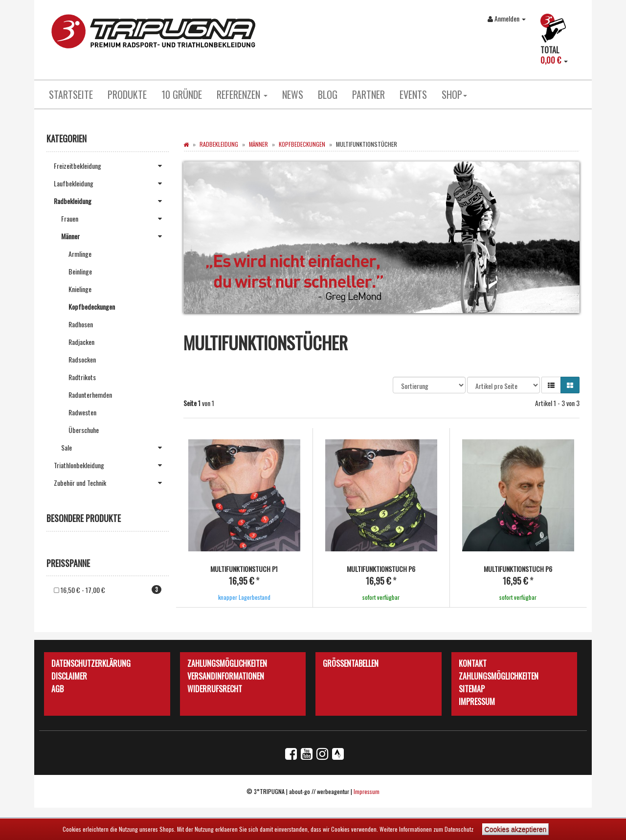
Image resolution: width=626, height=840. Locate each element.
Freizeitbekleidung (111, 166)
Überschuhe (84, 430)
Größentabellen (351, 663)
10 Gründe (182, 94)
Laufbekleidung (111, 183)
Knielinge (80, 289)
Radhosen (81, 324)
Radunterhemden (90, 395)
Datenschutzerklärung (91, 663)
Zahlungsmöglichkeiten (227, 663)
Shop (454, 94)
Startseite (71, 94)
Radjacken (81, 342)
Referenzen (242, 94)
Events (413, 94)
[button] (551, 385)
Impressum (477, 701)
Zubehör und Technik (111, 483)
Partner (369, 94)
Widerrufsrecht (215, 688)
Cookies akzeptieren (516, 829)
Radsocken (82, 359)
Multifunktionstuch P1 (244, 569)
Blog (328, 94)
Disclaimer (69, 676)
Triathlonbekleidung (111, 465)
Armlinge (80, 254)
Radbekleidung (111, 201)
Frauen (115, 219)
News (293, 94)
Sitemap (472, 688)
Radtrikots (82, 377)
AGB (57, 688)
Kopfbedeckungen (92, 306)
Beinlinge (80, 271)
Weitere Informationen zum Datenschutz (426, 829)
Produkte (127, 94)
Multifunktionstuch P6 (381, 569)
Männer (115, 236)
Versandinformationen (226, 676)
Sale (115, 448)
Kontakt (473, 663)
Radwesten (82, 412)
